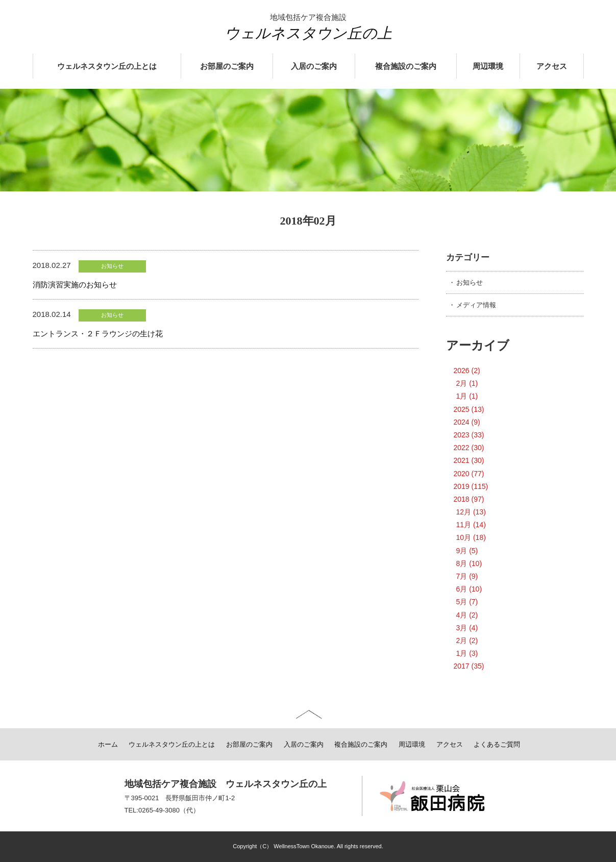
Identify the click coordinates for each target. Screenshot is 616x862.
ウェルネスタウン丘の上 (308, 33)
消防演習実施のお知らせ (75, 285)
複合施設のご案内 (406, 66)
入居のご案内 (314, 66)
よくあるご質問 (497, 744)
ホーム (108, 744)
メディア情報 (476, 305)
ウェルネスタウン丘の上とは (107, 66)
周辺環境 (488, 66)
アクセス (552, 66)
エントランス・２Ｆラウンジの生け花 (98, 334)
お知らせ (470, 282)
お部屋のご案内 (227, 66)
